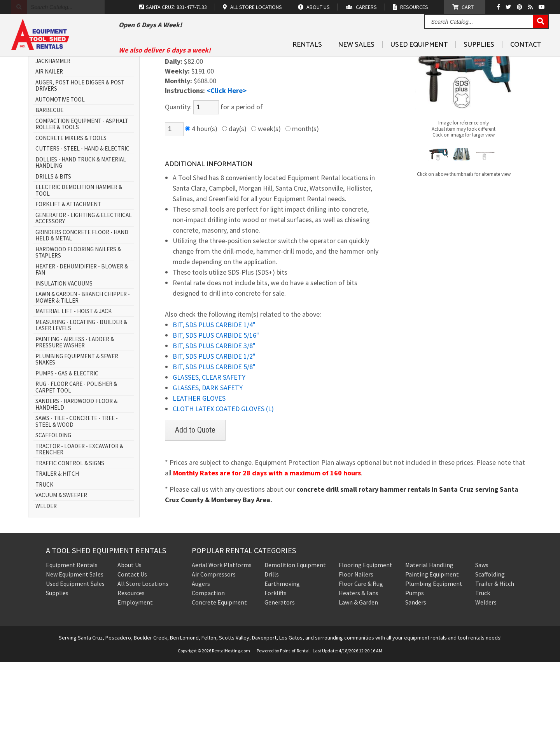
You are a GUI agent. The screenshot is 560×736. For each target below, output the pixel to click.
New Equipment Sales (75, 648)
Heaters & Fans (359, 667)
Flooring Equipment (366, 639)
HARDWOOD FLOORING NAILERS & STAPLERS (78, 327)
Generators (280, 676)
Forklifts (276, 667)
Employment (135, 676)
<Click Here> (227, 165)
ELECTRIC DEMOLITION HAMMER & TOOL (79, 265)
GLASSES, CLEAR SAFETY (209, 451)
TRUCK (44, 559)
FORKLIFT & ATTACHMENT (68, 279)
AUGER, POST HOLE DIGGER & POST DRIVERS (80, 160)
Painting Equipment (432, 648)
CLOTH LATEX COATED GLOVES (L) (223, 483)
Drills (272, 648)
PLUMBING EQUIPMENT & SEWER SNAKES (77, 434)
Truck (483, 667)
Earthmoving (282, 658)
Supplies (479, 63)
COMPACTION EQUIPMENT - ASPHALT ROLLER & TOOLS (82, 199)
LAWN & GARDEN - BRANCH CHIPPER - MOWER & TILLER (83, 372)
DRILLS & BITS (53, 251)
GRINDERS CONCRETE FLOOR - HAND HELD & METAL (82, 310)
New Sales (356, 63)
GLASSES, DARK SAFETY (208, 462)
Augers (201, 658)
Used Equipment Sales (75, 658)
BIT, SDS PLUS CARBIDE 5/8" (214, 441)
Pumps (415, 667)
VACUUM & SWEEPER (61, 570)
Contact (526, 63)
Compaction (208, 667)
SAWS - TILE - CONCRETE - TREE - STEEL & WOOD (77, 496)
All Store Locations (143, 658)
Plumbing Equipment (434, 658)
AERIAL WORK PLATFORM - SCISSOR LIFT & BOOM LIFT (80, 115)
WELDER (46, 581)
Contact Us (132, 648)
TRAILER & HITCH (57, 548)
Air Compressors (214, 648)
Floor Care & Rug (361, 658)
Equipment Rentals (72, 639)
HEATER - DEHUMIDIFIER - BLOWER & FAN (82, 344)
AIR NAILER (49, 146)
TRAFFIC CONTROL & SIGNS (70, 538)
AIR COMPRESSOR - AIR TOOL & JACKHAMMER (74, 132)
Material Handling (429, 639)
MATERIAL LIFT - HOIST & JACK (73, 386)
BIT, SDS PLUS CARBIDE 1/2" (214, 430)
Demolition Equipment (295, 639)
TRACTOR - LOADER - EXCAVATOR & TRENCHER (79, 524)
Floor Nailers (356, 648)
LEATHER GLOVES (199, 472)
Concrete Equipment (219, 676)
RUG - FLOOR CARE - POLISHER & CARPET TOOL (76, 462)
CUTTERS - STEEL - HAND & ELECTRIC (82, 223)
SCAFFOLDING (53, 510)
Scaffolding (490, 648)
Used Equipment (419, 63)
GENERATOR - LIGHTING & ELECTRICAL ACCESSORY (84, 293)
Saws (482, 639)
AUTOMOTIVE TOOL (60, 174)
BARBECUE (49, 185)
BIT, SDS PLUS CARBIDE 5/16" (216, 409)
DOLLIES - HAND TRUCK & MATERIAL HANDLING (81, 237)
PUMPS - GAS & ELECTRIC (67, 448)
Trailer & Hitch (495, 658)
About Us (129, 639)
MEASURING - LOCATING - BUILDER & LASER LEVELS (81, 400)
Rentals (307, 63)
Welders (486, 676)
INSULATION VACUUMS (64, 358)
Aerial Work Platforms (222, 639)
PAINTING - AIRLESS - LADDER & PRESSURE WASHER (75, 417)
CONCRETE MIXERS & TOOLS (71, 213)
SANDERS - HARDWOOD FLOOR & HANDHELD (76, 479)
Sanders (416, 676)
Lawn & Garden (358, 676)
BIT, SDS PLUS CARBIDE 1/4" (214, 399)
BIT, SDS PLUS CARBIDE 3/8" (214, 420)
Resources (131, 667)
